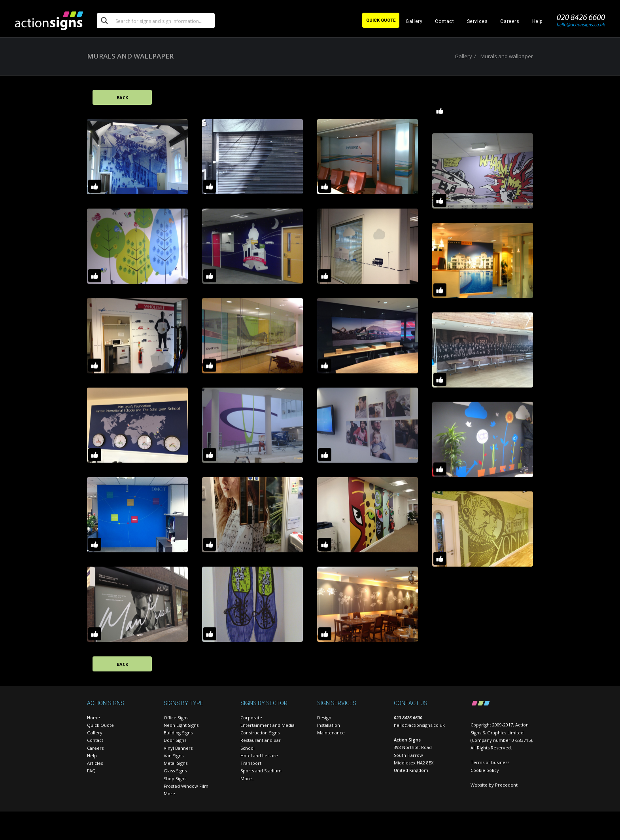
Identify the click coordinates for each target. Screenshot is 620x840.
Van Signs (174, 756)
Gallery (414, 21)
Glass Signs (175, 771)
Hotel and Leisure (259, 756)
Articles (95, 763)
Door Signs (175, 740)
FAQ (91, 771)
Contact (444, 21)
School (248, 748)
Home (94, 718)
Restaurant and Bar (261, 740)
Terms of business (490, 762)
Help (537, 21)
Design (324, 718)
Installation (329, 725)
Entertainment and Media (267, 725)
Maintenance (331, 733)
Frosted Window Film (186, 786)
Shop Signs (175, 778)
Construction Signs (260, 733)
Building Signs (178, 733)
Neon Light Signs (181, 725)
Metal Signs (176, 763)
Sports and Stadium (261, 771)
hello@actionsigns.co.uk (419, 725)
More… (171, 794)
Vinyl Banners (178, 748)
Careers (510, 21)
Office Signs (176, 718)
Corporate (251, 718)
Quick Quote (100, 725)
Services (477, 21)
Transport (251, 763)
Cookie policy (485, 770)
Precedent (506, 785)
